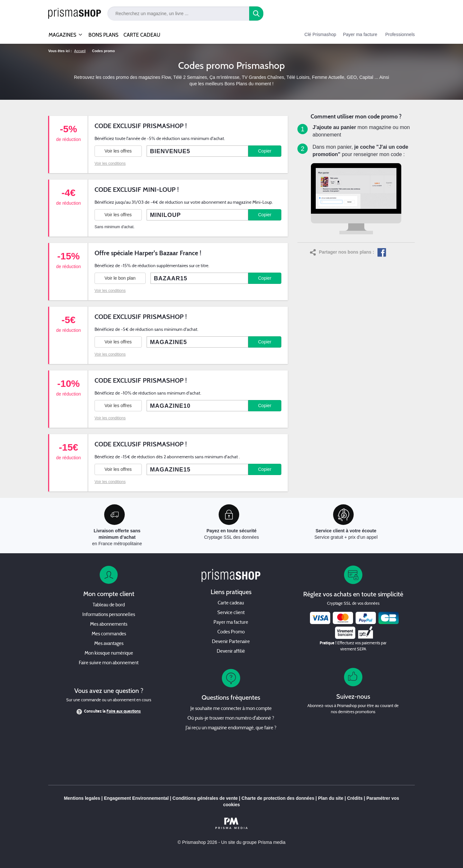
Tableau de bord (109, 605)
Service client (231, 613)
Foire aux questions (124, 711)
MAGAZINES (62, 32)
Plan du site (331, 798)
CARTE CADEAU (142, 35)
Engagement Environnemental (136, 798)
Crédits (355, 798)
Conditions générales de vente (205, 798)
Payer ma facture (360, 34)
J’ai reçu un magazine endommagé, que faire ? (231, 728)
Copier (265, 151)
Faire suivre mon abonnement (109, 663)
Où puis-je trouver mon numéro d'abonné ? (231, 719)
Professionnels (400, 34)
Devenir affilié (231, 652)
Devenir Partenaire (231, 642)
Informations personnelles (109, 615)
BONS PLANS (103, 35)
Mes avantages (109, 644)
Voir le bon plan (120, 278)
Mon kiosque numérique (109, 653)
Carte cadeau (231, 603)
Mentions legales (82, 798)
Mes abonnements (109, 625)
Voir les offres (118, 151)
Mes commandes (109, 634)
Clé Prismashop (320, 34)
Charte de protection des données (278, 798)
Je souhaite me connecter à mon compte (231, 709)
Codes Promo (231, 632)
